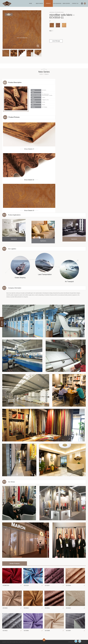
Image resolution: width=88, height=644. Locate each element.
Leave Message (56, 41)
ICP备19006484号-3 (72, 642)
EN (85, 3)
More (51, 31)
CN (82, 3)
